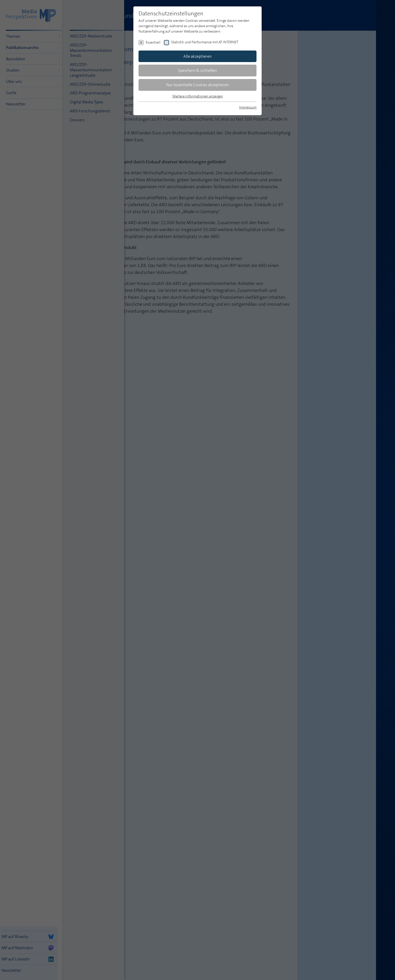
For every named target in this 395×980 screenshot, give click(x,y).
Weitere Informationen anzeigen (198, 96)
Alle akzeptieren (197, 56)
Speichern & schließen (197, 70)
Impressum (248, 107)
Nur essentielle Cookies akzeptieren (197, 85)
